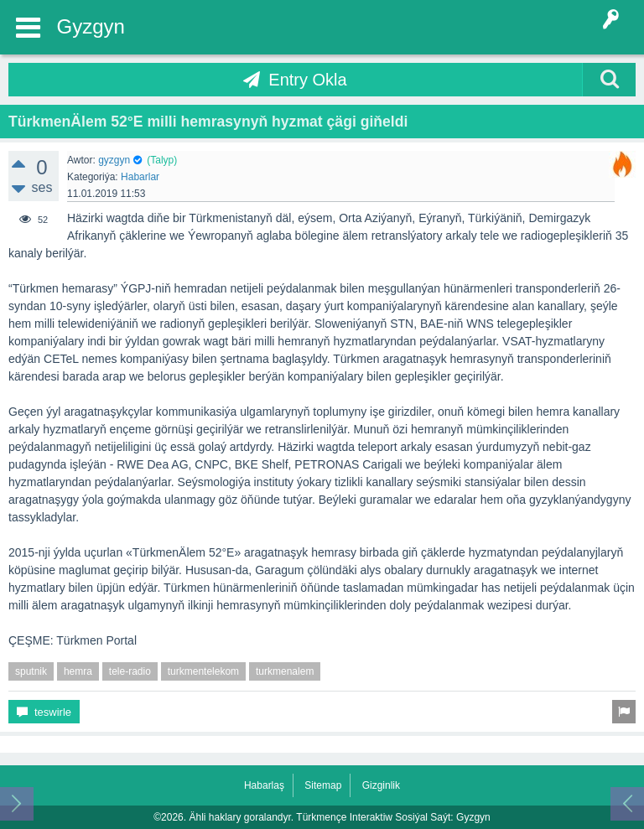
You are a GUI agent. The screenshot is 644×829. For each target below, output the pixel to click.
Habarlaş (264, 785)
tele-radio (130, 671)
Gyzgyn (91, 26)
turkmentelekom (203, 671)
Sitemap (323, 785)
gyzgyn (114, 160)
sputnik (31, 671)
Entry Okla (307, 80)
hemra (78, 671)
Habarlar (140, 177)
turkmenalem (285, 671)
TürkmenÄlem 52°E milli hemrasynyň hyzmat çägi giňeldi (208, 122)
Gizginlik (381, 785)
